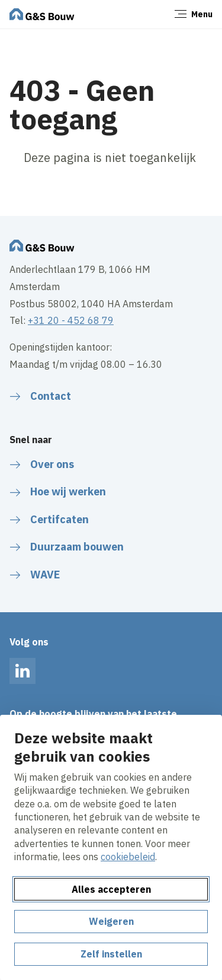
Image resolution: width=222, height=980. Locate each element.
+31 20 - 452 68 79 (71, 320)
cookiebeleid (128, 857)
